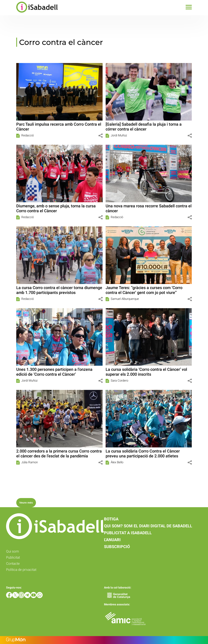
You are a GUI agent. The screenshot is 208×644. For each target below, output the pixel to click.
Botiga (111, 519)
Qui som (12, 551)
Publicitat (13, 557)
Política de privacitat (21, 570)
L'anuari (112, 540)
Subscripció (117, 547)
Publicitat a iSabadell (128, 533)
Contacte (13, 563)
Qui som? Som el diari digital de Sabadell (148, 526)
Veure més (26, 503)
